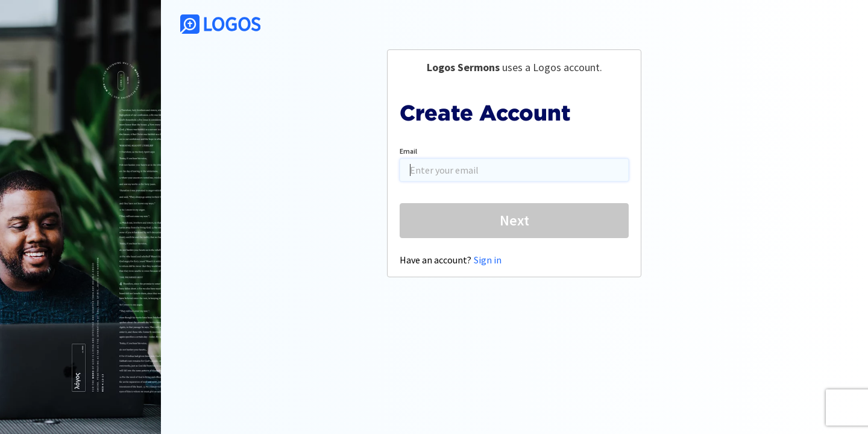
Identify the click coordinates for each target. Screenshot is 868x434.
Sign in (488, 260)
